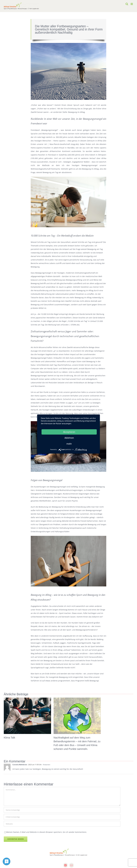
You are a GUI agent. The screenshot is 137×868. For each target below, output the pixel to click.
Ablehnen (69, 438)
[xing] (65, 865)
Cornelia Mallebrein (20, 765)
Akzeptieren (69, 432)
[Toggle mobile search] (127, 4)
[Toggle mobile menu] (132, 4)
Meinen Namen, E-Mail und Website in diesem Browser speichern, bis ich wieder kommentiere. (47, 832)
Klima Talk (9, 738)
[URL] (62, 824)
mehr (69, 444)
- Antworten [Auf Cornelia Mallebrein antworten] (46, 765)
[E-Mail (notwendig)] (62, 817)
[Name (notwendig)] (62, 810)
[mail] (72, 865)
